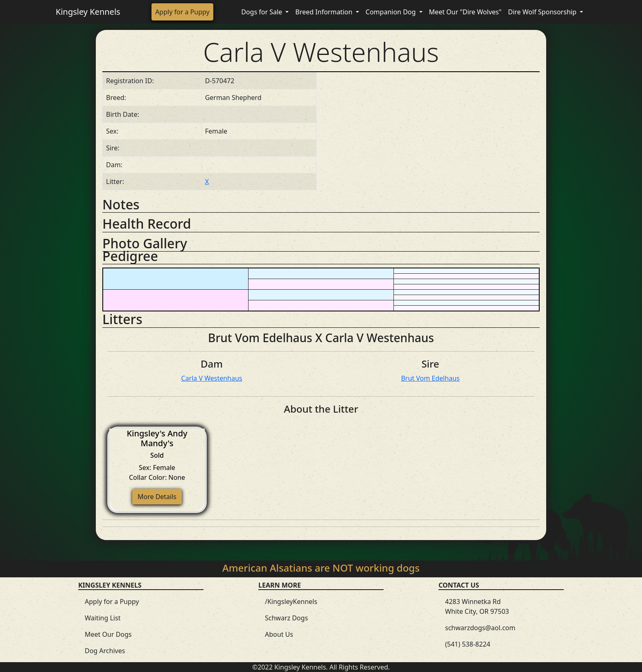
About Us (279, 634)
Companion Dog (392, 12)
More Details (157, 497)
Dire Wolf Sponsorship (543, 12)
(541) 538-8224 (468, 644)
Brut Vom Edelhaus (430, 378)
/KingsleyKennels (291, 602)
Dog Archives (105, 651)
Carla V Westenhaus (211, 378)
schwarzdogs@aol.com (480, 628)
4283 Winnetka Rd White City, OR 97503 (477, 606)
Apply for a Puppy (182, 12)
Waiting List (103, 618)
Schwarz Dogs (286, 618)
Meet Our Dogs (108, 634)
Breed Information (324, 12)
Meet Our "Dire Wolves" (465, 12)
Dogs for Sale (262, 12)
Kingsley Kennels (88, 12)
